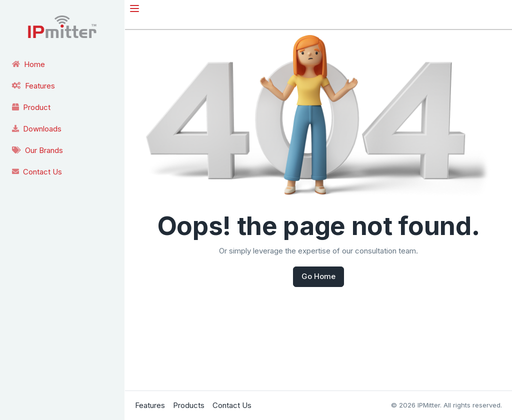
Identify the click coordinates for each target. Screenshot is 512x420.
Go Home (318, 276)
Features (150, 405)
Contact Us (232, 405)
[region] (62, 91)
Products (189, 405)
